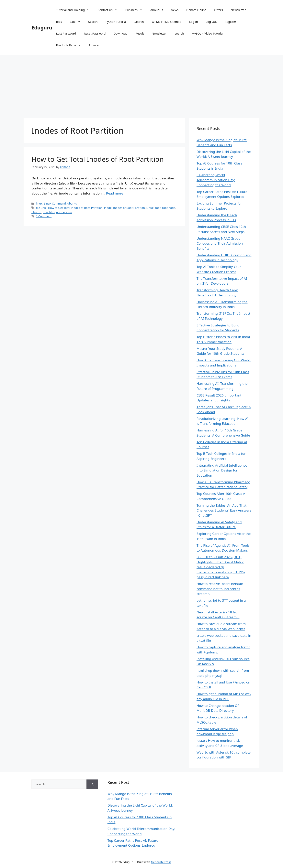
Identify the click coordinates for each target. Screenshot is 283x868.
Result (140, 33)
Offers (219, 10)
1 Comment (44, 216)
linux (39, 203)
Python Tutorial (116, 22)
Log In (194, 22)
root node (169, 208)
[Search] (92, 784)
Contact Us (109, 10)
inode (108, 208)
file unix (41, 208)
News (175, 10)
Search (93, 22)
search (179, 33)
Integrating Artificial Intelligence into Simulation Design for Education (222, 470)
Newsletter (238, 10)
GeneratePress (161, 862)
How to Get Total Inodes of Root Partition (98, 159)
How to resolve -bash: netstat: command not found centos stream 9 (220, 589)
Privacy (94, 45)
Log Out (211, 22)
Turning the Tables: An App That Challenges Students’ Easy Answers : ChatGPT (224, 510)
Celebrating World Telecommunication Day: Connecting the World (216, 180)
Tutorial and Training (75, 10)
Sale (77, 22)
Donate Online (196, 10)
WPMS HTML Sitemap (166, 22)
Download (120, 33)
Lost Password (66, 33)
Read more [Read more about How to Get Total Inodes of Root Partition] (115, 193)
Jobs (59, 22)
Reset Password (95, 33)
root (158, 208)
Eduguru (42, 27)
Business (136, 10)
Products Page (71, 45)
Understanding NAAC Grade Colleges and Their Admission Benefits (220, 243)
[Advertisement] (141, 84)
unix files (49, 212)
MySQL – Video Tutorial (208, 33)
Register (231, 22)
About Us (157, 10)
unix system (64, 212)
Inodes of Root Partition (129, 208)
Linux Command (55, 203)
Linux (150, 208)
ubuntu (72, 203)
